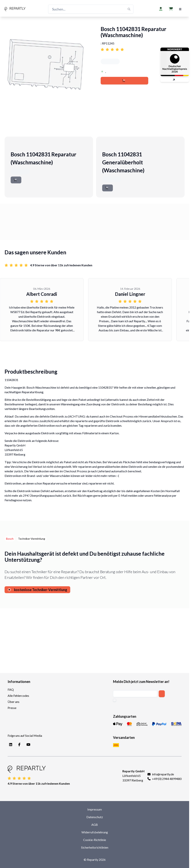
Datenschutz (95, 817)
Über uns (14, 702)
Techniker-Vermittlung (32, 539)
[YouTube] (28, 745)
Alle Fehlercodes (18, 696)
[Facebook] (19, 745)
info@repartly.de (163, 774)
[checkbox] (115, 700)
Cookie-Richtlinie (95, 840)
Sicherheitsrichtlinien (95, 847)
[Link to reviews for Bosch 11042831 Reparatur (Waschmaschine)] (143, 48)
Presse (12, 708)
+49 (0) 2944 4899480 (167, 779)
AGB (95, 825)
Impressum (95, 809)
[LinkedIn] (10, 745)
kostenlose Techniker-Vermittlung (37, 590)
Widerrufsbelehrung (95, 832)
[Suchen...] (91, 9)
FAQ (11, 689)
